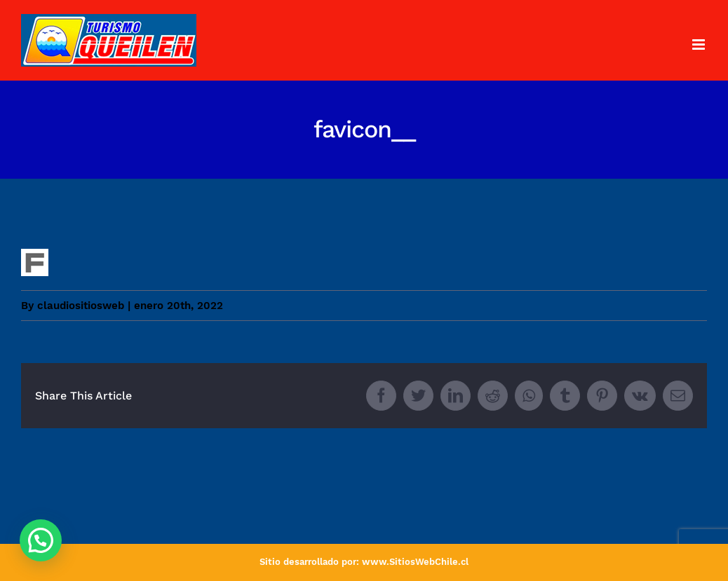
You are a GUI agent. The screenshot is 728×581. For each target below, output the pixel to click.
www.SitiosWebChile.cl (415, 562)
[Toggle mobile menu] (700, 45)
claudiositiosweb (81, 306)
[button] (41, 540)
